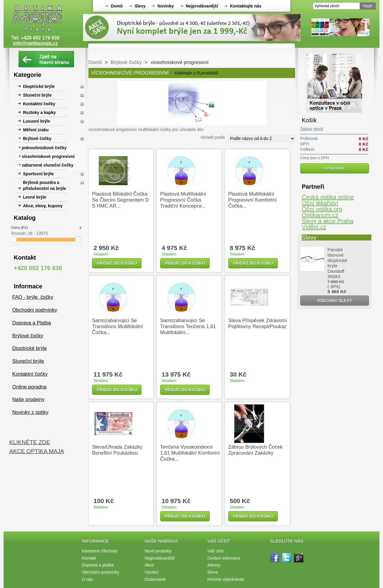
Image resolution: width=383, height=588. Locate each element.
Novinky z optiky (30, 412)
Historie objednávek (226, 579)
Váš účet (215, 551)
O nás (87, 579)
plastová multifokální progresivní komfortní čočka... (252, 200)
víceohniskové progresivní (48, 156)
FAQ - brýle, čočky (33, 297)
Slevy (140, 6)
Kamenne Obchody (100, 551)
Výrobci (152, 572)
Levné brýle (35, 197)
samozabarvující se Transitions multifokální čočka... (118, 326)
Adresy (214, 565)
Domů (117, 6)
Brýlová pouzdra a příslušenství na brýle (45, 185)
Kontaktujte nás (246, 6)
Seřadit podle (213, 137)
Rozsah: (19, 233)
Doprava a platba (98, 565)
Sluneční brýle (37, 95)
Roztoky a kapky (39, 112)
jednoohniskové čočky (44, 148)
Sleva (213, 572)
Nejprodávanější (202, 6)
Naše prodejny (28, 399)
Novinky (166, 6)
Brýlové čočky (37, 138)
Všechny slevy (334, 301)
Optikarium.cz (320, 215)
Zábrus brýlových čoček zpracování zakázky (255, 450)
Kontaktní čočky (39, 104)
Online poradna (29, 387)
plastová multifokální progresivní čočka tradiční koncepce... (183, 200)
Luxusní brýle (37, 121)
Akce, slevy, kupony (43, 206)
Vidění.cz (314, 227)
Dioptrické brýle (39, 86)
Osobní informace (224, 558)
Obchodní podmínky (35, 310)
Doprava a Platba (32, 323)
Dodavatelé (155, 579)
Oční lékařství (320, 203)
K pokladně (335, 168)
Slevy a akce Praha (327, 221)
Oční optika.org (322, 209)
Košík (309, 120)
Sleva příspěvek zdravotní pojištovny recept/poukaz (258, 323)
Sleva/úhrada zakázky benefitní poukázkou (117, 450)
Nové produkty (158, 551)
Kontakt (89, 558)
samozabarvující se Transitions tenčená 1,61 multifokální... (188, 326)
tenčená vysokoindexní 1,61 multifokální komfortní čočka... (190, 453)
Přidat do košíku (117, 263)
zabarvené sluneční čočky (48, 165)
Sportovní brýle (38, 174)
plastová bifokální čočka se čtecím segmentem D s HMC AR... (120, 200)
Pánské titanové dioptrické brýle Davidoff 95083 (337, 263)
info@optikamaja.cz (36, 43)
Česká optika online (328, 197)
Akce (149, 565)
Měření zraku (36, 130)
